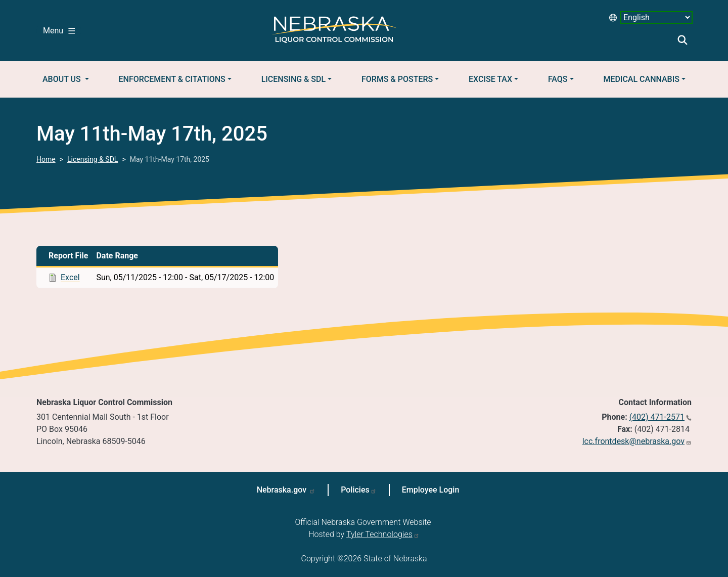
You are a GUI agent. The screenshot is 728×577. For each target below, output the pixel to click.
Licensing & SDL (93, 159)
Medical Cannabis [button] (641, 79)
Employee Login (431, 490)
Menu (59, 31)
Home (46, 159)
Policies (355, 490)
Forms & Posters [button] (397, 79)
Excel (70, 277)
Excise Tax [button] (490, 79)
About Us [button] (63, 79)
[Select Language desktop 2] (656, 17)
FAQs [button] (558, 79)
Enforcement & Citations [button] (172, 79)
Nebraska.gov (283, 490)
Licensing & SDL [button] (293, 79)
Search (682, 40)
